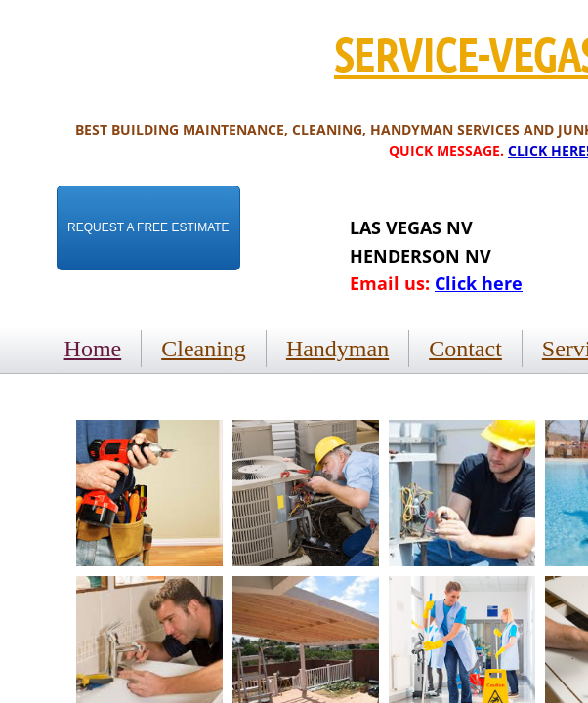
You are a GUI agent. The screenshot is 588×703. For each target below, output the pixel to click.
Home (93, 349)
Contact (465, 349)
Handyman (337, 349)
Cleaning (204, 349)
